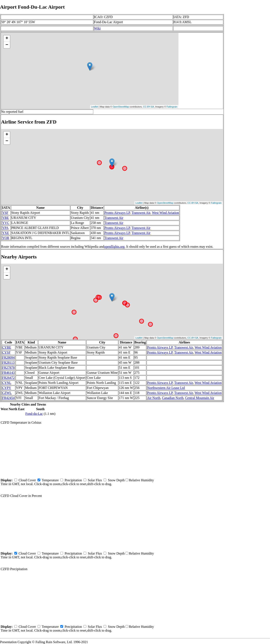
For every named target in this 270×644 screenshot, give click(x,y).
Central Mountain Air (200, 398)
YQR (6, 238)
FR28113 (8, 363)
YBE (5, 218)
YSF (5, 213)
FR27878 (8, 368)
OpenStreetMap (121, 107)
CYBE (7, 347)
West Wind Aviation (165, 213)
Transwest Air (141, 213)
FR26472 (8, 378)
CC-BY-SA (148, 107)
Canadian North (173, 398)
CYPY (7, 388)
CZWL (7, 393)
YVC (6, 223)
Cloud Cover (27, 480)
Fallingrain (172, 107)
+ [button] (7, 39)
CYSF (6, 352)
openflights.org (114, 247)
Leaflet (95, 107)
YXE (6, 233)
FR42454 (8, 398)
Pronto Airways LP (117, 213)
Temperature (50, 480)
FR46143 (8, 373)
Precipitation (73, 480)
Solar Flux (95, 480)
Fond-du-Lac (34, 414)
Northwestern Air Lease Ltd (166, 388)
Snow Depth (116, 480)
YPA (5, 228)
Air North (154, 398)
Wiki (97, 28)
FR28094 (8, 357)
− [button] (7, 45)
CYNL (7, 383)
